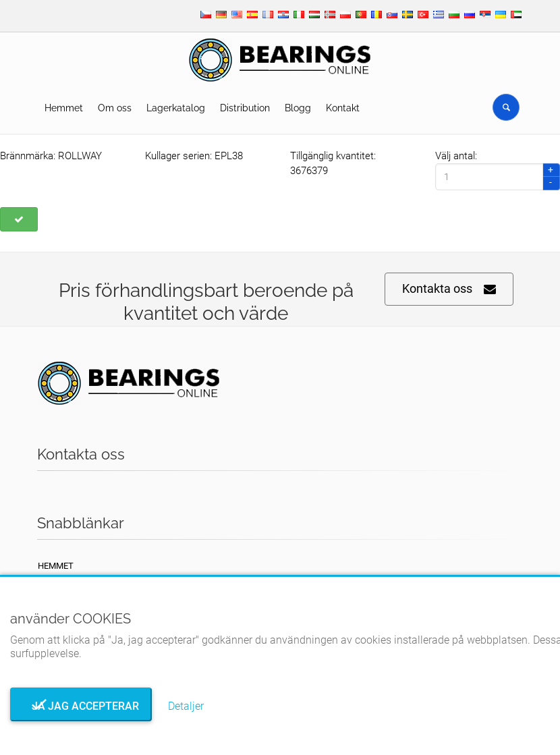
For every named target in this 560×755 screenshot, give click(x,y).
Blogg (298, 108)
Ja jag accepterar (81, 706)
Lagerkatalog (176, 108)
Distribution (245, 108)
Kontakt (343, 108)
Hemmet (64, 108)
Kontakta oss (449, 289)
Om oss (115, 108)
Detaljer (186, 706)
